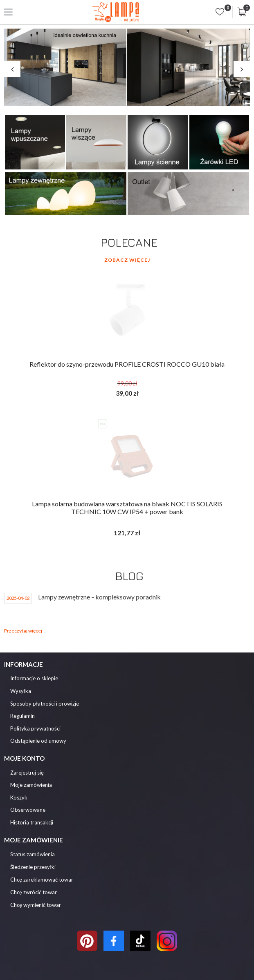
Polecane (129, 242)
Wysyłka (21, 691)
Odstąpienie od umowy (38, 741)
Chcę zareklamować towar (42, 880)
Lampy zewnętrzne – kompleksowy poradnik (99, 597)
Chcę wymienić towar (36, 905)
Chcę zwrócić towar (34, 892)
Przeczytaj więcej (23, 631)
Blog (129, 576)
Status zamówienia (33, 854)
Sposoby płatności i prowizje (45, 704)
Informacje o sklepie (34, 678)
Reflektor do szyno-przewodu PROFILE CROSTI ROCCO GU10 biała (127, 364)
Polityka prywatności (35, 729)
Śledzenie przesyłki (33, 867)
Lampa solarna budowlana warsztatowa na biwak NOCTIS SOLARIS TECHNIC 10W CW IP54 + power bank (127, 508)
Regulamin (22, 716)
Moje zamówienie (34, 840)
